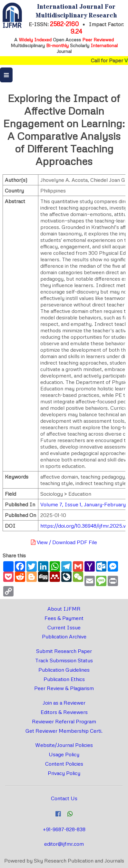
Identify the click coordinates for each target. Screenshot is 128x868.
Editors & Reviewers (64, 712)
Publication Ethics (64, 679)
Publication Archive (64, 636)
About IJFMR (64, 609)
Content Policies (64, 764)
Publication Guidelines (64, 670)
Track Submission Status (64, 660)
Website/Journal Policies (64, 745)
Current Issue (64, 627)
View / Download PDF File (64, 542)
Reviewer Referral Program (64, 721)
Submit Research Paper (64, 651)
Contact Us (64, 798)
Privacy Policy (64, 773)
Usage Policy (64, 754)
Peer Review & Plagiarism (64, 688)
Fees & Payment (64, 618)
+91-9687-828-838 (64, 829)
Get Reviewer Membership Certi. (64, 731)
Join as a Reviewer (64, 703)
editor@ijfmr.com (64, 844)
